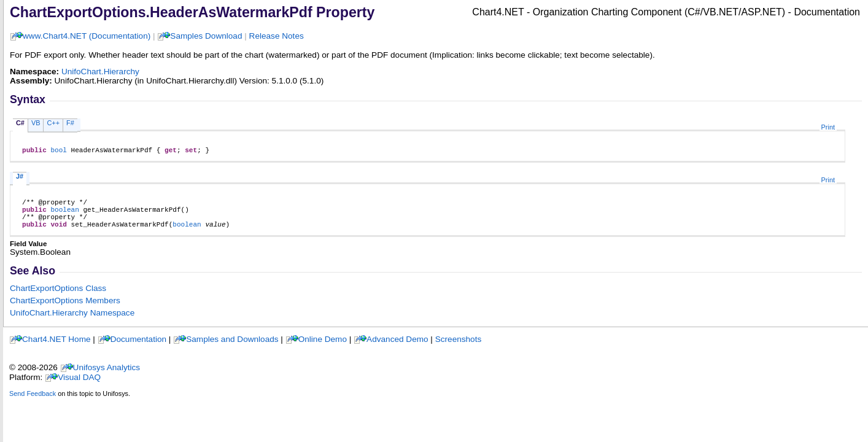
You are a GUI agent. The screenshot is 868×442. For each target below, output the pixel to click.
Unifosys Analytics (107, 377)
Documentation (138, 348)
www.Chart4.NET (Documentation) (87, 36)
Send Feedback (33, 403)
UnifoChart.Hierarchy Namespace (72, 322)
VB (36, 123)
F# (70, 123)
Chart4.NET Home (56, 348)
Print (828, 127)
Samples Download (206, 36)
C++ (53, 123)
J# (20, 178)
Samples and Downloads (232, 348)
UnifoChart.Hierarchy (100, 72)
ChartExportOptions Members (65, 310)
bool (59, 151)
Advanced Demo (397, 348)
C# (20, 123)
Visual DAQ (79, 386)
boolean (64, 215)
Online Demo (323, 348)
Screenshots (459, 348)
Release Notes (277, 36)
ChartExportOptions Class (58, 297)
